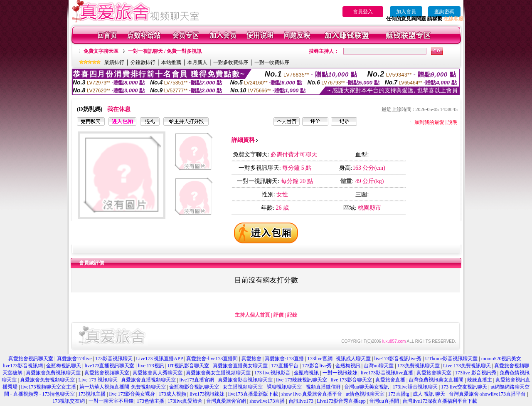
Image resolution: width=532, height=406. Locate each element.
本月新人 (197, 62)
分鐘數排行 (143, 62)
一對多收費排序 (231, 62)
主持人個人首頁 (252, 315)
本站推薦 (171, 62)
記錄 (292, 315)
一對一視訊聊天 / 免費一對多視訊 (165, 51)
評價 (278, 315)
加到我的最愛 (429, 122)
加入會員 (406, 12)
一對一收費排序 (272, 62)
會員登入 (363, 12)
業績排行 (114, 62)
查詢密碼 (444, 12)
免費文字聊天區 (101, 51)
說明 (453, 122)
